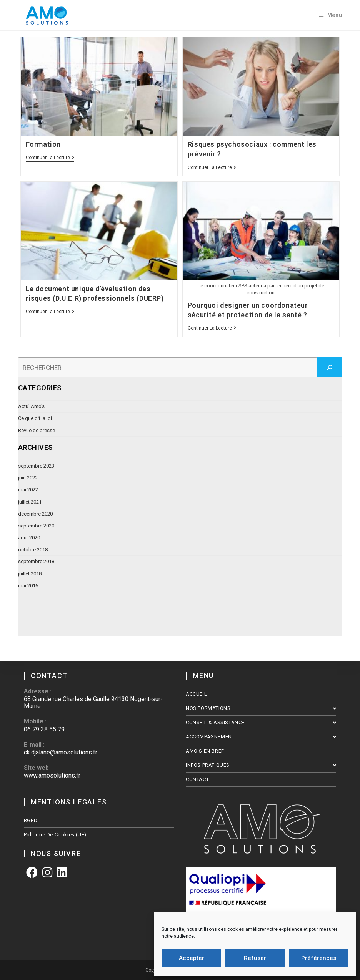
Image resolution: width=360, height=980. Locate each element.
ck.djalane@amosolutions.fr (61, 752)
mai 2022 (28, 490)
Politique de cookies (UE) (55, 835)
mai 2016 (28, 586)
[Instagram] (47, 873)
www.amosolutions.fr (52, 775)
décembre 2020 (35, 514)
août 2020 (29, 538)
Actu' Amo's (31, 406)
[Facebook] (32, 873)
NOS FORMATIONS (261, 708)
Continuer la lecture (50, 158)
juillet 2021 (30, 502)
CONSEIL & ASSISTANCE (261, 722)
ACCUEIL (196, 694)
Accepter (192, 958)
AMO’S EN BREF (205, 751)
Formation (43, 144)
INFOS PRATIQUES (261, 765)
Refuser (255, 958)
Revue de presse (37, 430)
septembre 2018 (36, 561)
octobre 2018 (33, 550)
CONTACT (197, 779)
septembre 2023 (36, 466)
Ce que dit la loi (35, 418)
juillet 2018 (30, 574)
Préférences (319, 958)
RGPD (31, 820)
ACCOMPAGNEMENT (261, 737)
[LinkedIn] (62, 873)
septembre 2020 (36, 526)
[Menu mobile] (331, 15)
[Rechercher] (330, 367)
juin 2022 (28, 478)
